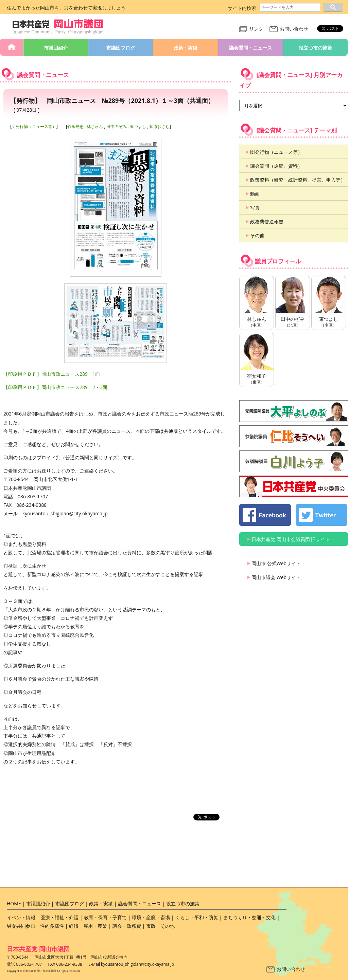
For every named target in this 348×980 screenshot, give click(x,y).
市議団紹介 (56, 48)
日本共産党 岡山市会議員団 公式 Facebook (265, 515)
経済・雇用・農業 (88, 926)
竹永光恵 (75, 126)
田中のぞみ (117, 126)
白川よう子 (294, 461)
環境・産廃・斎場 (151, 917)
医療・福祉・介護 (59, 917)
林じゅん (95, 126)
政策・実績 (186, 48)
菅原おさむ (159, 126)
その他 (257, 235)
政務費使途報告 (267, 221)
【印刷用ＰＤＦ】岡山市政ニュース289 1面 (52, 374)
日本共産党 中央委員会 (294, 486)
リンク (251, 29)
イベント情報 (21, 917)
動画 (255, 194)
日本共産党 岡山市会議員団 (58, 27)
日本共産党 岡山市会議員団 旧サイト (291, 539)
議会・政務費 (127, 926)
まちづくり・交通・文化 (249, 917)
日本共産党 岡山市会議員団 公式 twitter (321, 515)
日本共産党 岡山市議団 (38, 949)
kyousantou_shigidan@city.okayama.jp (137, 964)
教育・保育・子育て (105, 917)
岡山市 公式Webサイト (276, 563)
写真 (255, 208)
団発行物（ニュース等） (34, 126)
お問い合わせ (289, 29)
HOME (12, 47)
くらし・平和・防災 (197, 917)
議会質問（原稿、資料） (276, 166)
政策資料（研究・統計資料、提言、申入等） (298, 180)
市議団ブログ (121, 48)
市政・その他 (160, 926)
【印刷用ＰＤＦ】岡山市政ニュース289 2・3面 (55, 387)
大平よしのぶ (294, 411)
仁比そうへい (294, 436)
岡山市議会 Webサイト (276, 577)
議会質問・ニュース (250, 48)
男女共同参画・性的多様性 (35, 926)
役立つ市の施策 (315, 48)
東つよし (138, 126)
